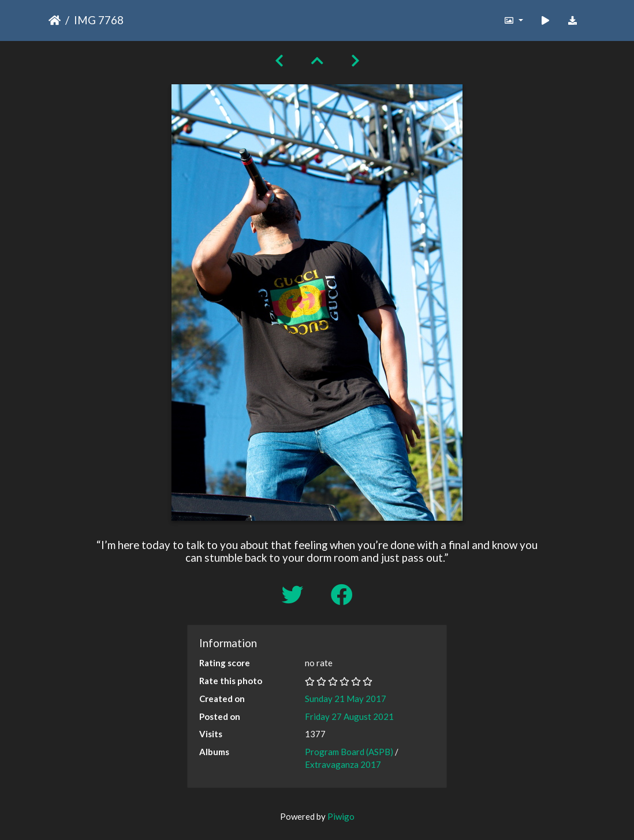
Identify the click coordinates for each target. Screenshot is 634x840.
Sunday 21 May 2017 (346, 699)
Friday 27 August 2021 (349, 716)
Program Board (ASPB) (349, 752)
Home (55, 20)
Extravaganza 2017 (343, 764)
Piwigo (341, 816)
